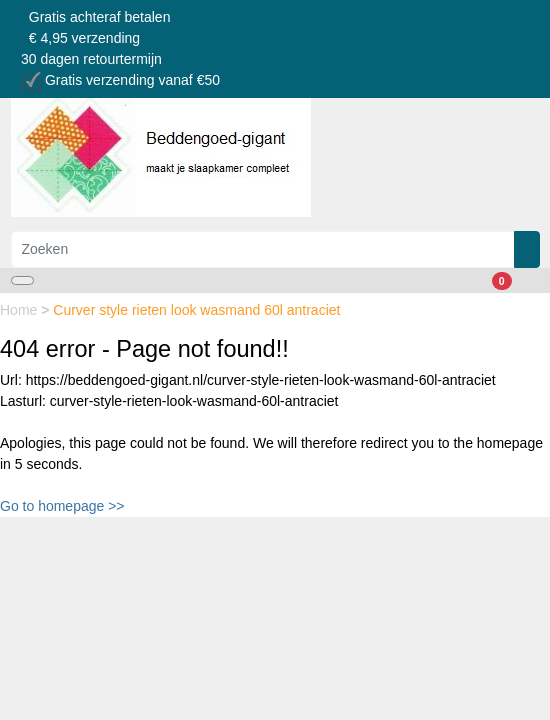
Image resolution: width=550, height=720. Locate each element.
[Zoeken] (263, 249)
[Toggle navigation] (22, 280)
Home (20, 310)
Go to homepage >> (62, 506)
